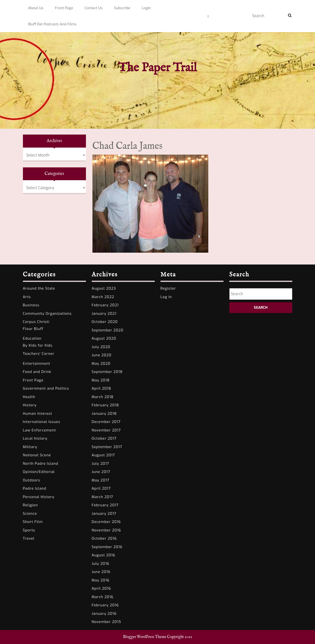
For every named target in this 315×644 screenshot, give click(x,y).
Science (30, 514)
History (30, 405)
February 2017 (105, 505)
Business (31, 305)
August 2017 (103, 455)
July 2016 (101, 564)
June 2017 (101, 472)
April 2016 (101, 588)
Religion (31, 505)
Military (30, 447)
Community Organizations (47, 314)
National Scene (37, 455)
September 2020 (108, 330)
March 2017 (102, 497)
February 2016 (105, 605)
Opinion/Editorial (39, 472)
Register (168, 288)
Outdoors (32, 480)
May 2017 (101, 480)
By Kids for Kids (38, 345)
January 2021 (104, 314)
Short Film (33, 522)
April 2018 (101, 388)
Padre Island (35, 488)
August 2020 (104, 338)
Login (147, 8)
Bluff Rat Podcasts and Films (52, 24)
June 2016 (101, 572)
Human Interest (38, 414)
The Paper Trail (157, 68)
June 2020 (102, 355)
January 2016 (104, 614)
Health (29, 397)
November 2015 (106, 622)
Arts (27, 297)
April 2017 (101, 488)
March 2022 (103, 297)
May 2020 (101, 364)
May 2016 (101, 580)
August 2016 (104, 555)
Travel (29, 538)
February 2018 (105, 405)
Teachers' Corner (39, 354)
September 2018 (107, 372)
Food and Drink (37, 372)
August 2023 (104, 288)
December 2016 (106, 522)
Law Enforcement (39, 430)
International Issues (42, 422)
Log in (166, 297)
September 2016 (107, 547)
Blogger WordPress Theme (145, 637)
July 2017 (100, 464)
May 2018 (101, 380)
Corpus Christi (36, 322)
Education (32, 338)
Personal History (39, 497)
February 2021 (105, 305)
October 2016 (104, 538)
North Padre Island (41, 464)
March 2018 (103, 397)
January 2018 (104, 414)
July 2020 (101, 347)
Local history (35, 438)
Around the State (39, 288)
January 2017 (104, 514)
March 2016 (103, 597)
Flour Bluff (33, 329)
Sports (29, 530)
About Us (36, 8)
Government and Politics (46, 388)
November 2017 (106, 430)
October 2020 (105, 322)
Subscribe (122, 8)
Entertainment (37, 364)
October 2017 (104, 438)
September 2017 (107, 447)
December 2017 (106, 422)
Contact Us (94, 8)
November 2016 (106, 530)
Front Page (64, 8)
